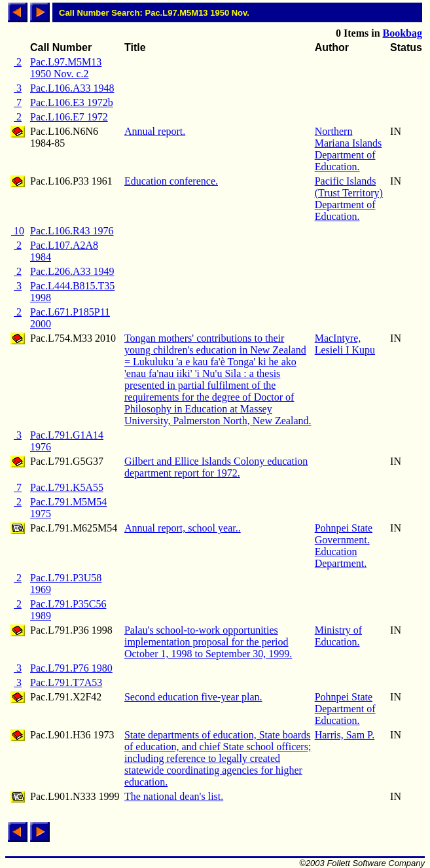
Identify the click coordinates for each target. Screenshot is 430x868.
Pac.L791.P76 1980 (71, 668)
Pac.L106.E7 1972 (69, 117)
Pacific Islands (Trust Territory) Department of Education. (349, 199)
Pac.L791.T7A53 (66, 682)
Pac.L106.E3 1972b (72, 102)
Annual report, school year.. (183, 528)
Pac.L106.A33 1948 (72, 88)
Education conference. (171, 181)
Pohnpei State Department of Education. (345, 709)
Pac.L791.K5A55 (67, 487)
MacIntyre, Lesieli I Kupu (345, 344)
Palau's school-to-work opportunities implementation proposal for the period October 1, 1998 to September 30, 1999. (208, 642)
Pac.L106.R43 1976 (72, 231)
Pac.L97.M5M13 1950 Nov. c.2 (66, 68)
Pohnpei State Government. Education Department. (344, 546)
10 (18, 231)
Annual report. (155, 131)
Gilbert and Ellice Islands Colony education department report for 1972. (216, 467)
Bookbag (403, 33)
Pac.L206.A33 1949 (72, 271)
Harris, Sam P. (345, 735)
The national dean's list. (174, 796)
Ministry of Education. (338, 636)
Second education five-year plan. (193, 697)
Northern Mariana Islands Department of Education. (349, 149)
